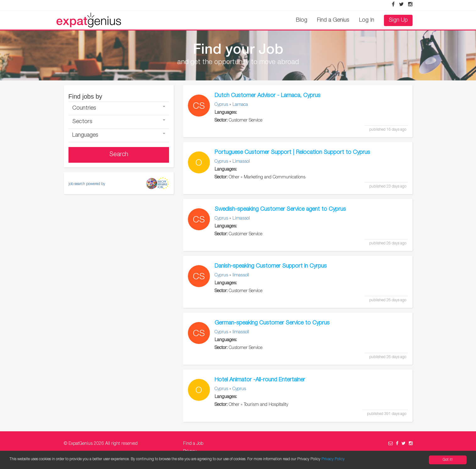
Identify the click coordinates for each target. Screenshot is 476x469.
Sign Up (398, 20)
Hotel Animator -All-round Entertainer (260, 380)
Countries (119, 108)
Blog (302, 20)
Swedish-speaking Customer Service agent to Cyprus (280, 210)
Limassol (241, 162)
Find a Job (193, 444)
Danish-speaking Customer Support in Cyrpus (271, 266)
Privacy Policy (333, 459)
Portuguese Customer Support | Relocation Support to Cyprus (292, 153)
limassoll (241, 275)
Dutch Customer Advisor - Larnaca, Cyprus (268, 96)
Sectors (119, 122)
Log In (367, 20)
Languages (119, 135)
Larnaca (240, 105)
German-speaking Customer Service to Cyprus (272, 323)
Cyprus (221, 105)
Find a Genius (333, 20)
